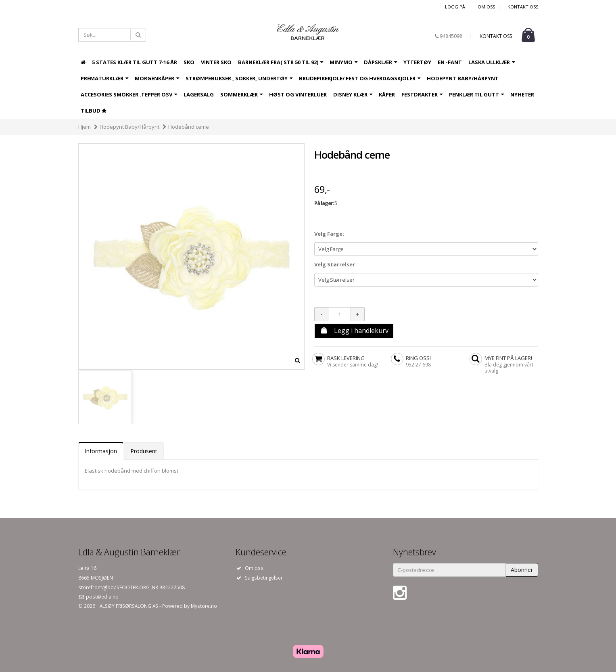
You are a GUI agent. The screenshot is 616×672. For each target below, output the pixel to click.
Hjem (85, 127)
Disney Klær (353, 94)
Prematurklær (104, 78)
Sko (189, 62)
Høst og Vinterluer (298, 94)
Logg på (455, 7)
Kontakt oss (523, 7)
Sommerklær (241, 94)
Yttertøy (417, 62)
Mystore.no (204, 606)
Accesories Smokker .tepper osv (129, 94)
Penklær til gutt (476, 94)
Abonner (522, 570)
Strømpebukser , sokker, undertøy (239, 78)
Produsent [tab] (144, 451)
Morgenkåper (157, 78)
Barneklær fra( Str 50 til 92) (281, 62)
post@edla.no (102, 597)
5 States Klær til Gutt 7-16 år (135, 62)
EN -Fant (450, 62)
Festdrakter (422, 94)
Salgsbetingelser (264, 578)
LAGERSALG (199, 94)
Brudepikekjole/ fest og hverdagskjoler (360, 78)
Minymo (343, 62)
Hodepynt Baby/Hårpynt (463, 78)
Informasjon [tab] (101, 451)
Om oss (486, 7)
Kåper (387, 94)
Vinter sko (216, 62)
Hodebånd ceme (189, 127)
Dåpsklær (380, 62)
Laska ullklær (492, 62)
